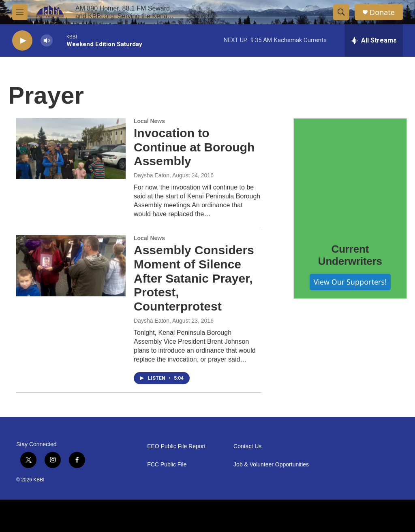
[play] (22, 41)
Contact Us (247, 446)
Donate (382, 12)
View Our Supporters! (350, 282)
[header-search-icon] (341, 12)
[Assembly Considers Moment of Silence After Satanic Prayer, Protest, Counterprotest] (71, 266)
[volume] (47, 41)
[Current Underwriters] (350, 175)
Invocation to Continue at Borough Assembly (194, 147)
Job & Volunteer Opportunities (271, 465)
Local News (149, 121)
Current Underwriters (350, 255)
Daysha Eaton (152, 175)
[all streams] (374, 40)
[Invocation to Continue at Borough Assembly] (71, 149)
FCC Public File (167, 465)
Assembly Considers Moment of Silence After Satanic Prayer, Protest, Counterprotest (194, 278)
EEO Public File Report (176, 446)
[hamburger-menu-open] (20, 12)
